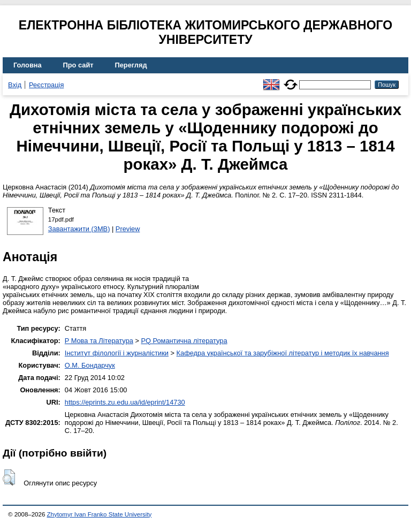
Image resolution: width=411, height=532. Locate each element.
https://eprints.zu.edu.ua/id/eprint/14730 (125, 402)
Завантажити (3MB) (79, 229)
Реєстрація (46, 85)
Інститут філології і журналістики (117, 353)
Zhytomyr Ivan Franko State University (100, 514)
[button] (9, 477)
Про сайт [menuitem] (78, 65)
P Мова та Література (99, 341)
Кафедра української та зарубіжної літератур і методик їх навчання (283, 353)
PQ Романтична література (184, 341)
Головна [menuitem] (28, 65)
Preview (128, 229)
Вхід (15, 85)
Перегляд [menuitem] (131, 65)
